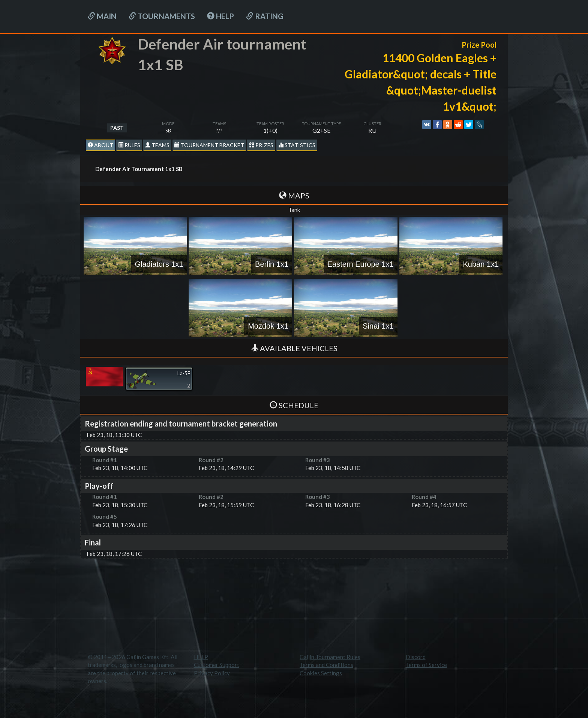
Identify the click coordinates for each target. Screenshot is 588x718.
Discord (416, 657)
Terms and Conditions (326, 665)
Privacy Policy (212, 673)
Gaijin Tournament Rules (330, 657)
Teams (157, 145)
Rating (265, 16)
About (100, 145)
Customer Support (217, 665)
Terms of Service (426, 665)
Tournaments (162, 16)
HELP (220, 16)
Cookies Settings (321, 673)
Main (102, 16)
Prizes (261, 145)
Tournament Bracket (209, 145)
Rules (129, 145)
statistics (297, 145)
